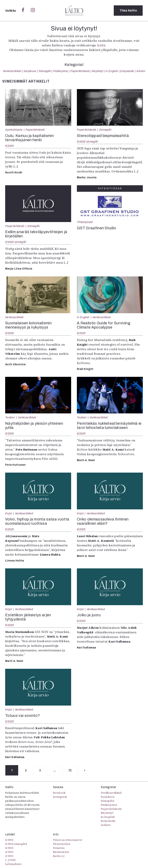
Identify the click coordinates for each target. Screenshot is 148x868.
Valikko (11, 11)
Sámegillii (45, 71)
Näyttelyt (97, 71)
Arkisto (141, 71)
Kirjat (9, 513)
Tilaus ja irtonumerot (68, 840)
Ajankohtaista (14, 130)
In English (112, 71)
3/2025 (9, 856)
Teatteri (10, 417)
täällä (101, 45)
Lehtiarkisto (13, 864)
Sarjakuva (30, 71)
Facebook (59, 793)
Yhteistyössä (85, 222)
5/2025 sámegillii (87, 142)
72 (70, 770)
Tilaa (128, 10)
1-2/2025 (10, 860)
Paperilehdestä (80, 71)
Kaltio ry (59, 856)
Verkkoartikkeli (12, 71)
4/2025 (9, 852)
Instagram (60, 797)
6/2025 (10, 146)
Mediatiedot (61, 852)
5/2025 (9, 848)
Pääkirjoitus (61, 71)
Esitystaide (127, 71)
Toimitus (59, 848)
